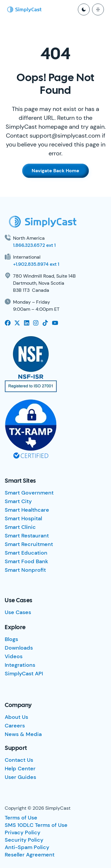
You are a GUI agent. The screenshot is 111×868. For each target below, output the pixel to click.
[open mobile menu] (98, 9)
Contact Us (19, 760)
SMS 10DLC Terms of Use (36, 825)
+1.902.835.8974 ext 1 (36, 264)
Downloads (19, 648)
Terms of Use (21, 818)
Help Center (20, 769)
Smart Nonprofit (25, 570)
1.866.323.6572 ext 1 (34, 245)
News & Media (23, 734)
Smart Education (26, 553)
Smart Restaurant (27, 536)
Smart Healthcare (27, 510)
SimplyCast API (24, 674)
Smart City (18, 501)
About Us (16, 717)
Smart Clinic (20, 527)
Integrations (20, 665)
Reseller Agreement (30, 855)
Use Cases (18, 612)
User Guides (20, 777)
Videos (14, 656)
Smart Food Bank (26, 561)
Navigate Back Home (55, 171)
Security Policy (24, 840)
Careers (15, 726)
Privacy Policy (22, 832)
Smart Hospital (23, 518)
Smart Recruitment (29, 544)
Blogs (11, 639)
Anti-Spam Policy (27, 847)
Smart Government (29, 493)
